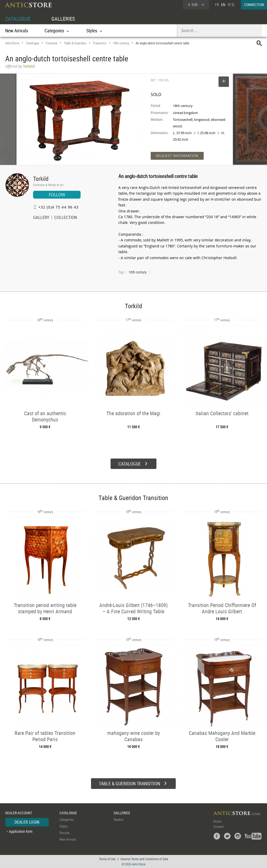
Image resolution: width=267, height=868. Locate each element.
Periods (65, 833)
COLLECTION (66, 218)
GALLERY (41, 218)
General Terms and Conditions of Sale (144, 859)
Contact (219, 827)
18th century (121, 43)
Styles (63, 826)
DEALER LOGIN (27, 822)
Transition (100, 43)
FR (217, 5)
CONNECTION (254, 5)
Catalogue (32, 43)
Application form (21, 831)
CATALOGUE (18, 19)
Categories (67, 819)
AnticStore (12, 43)
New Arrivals (17, 31)
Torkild (41, 179)
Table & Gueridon (75, 43)
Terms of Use (107, 859)
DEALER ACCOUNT (19, 813)
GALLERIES (63, 19)
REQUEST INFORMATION (177, 156)
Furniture (51, 43)
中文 (231, 5)
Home (217, 821)
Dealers (119, 819)
